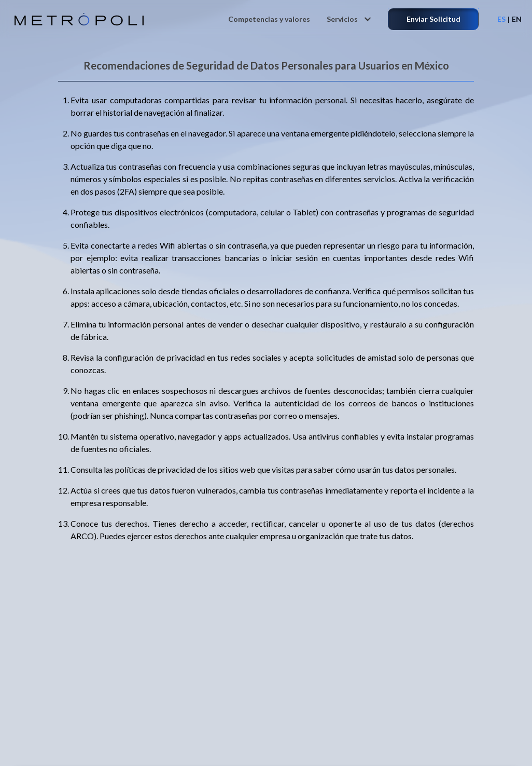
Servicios (349, 19)
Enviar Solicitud (433, 19)
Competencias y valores (269, 19)
